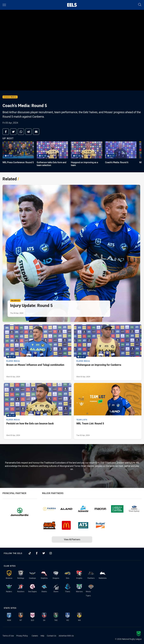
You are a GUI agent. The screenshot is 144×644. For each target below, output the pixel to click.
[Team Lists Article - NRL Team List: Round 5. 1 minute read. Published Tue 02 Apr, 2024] (108, 411)
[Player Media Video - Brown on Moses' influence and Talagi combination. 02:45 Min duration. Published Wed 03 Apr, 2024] (38, 352)
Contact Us (52, 636)
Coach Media (10, 97)
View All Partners (72, 539)
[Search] (140, 5)
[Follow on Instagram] (51, 553)
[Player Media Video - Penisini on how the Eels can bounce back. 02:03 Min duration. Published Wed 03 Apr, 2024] (38, 411)
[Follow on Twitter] (44, 553)
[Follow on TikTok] (30, 553)
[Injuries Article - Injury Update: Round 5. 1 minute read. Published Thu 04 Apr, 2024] (71, 253)
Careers (35, 636)
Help (42, 636)
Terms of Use (8, 636)
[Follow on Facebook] (37, 553)
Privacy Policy (22, 636)
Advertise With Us (66, 636)
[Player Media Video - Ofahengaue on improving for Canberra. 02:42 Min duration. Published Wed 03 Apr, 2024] (108, 352)
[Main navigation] (4, 5)
